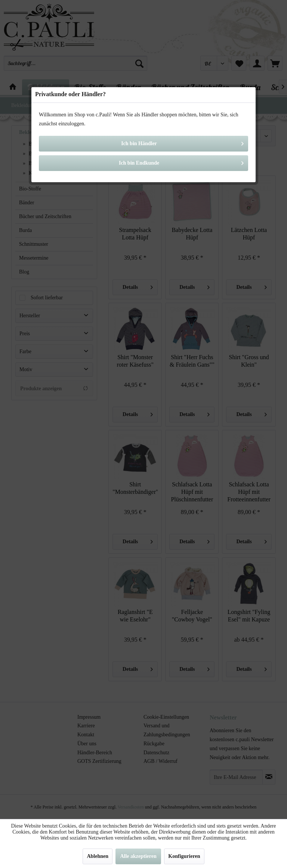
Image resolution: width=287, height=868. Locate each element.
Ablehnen (98, 856)
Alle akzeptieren (138, 856)
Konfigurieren (184, 856)
